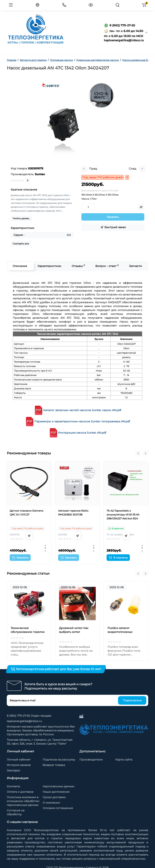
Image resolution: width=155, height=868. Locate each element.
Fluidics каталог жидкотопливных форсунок (120, 632)
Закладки (13, 770)
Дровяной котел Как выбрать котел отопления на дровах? (75, 632)
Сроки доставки (54, 797)
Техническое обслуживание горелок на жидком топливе (28, 632)
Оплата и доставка (20, 792)
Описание (20, 266)
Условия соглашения (58, 808)
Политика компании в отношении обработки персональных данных (23, 801)
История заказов (19, 765)
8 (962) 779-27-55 (119, 25)
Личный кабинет (19, 760)
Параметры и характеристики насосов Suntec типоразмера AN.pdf (82, 421)
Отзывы (78, 266)
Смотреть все (21, 244)
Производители (91, 760)
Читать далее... (22, 218)
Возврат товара (54, 765)
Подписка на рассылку (59, 760)
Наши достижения (56, 792)
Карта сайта (124, 760)
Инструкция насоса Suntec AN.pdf (82, 433)
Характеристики (49, 266)
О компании (51, 803)
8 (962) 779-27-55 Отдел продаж (29, 716)
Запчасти (135, 266)
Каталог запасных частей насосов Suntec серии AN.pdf (82, 410)
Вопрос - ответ (107, 266)
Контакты (13, 786)
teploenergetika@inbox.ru (24, 721)
